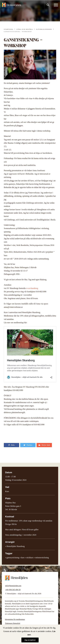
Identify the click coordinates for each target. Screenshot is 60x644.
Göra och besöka (25, 29)
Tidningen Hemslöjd (12, 623)
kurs (23, 558)
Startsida (9, 29)
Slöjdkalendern (44, 29)
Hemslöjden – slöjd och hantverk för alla (12, 5)
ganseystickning (13, 558)
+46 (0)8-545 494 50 (13, 590)
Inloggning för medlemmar (15, 619)
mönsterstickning (42, 558)
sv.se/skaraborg (32, 288)
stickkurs (30, 558)
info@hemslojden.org (13, 586)
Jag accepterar (30, 640)
